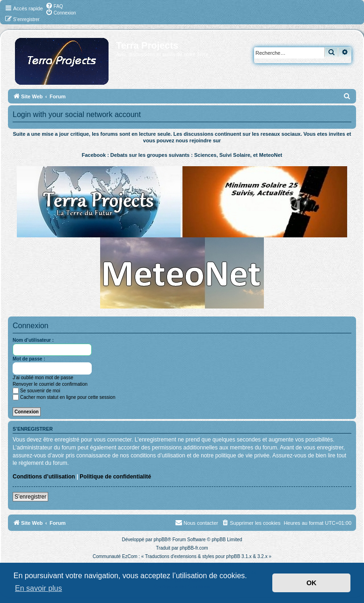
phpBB (160, 540)
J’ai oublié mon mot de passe (43, 378)
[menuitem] (54, 6)
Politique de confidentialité (115, 477)
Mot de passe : (29, 359)
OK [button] (312, 583)
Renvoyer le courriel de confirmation (50, 384)
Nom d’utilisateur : (33, 340)
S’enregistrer (30, 497)
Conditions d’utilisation (44, 477)
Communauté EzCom (115, 556)
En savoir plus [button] (39, 588)
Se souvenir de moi (36, 391)
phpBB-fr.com (194, 548)
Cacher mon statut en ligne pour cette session (64, 397)
